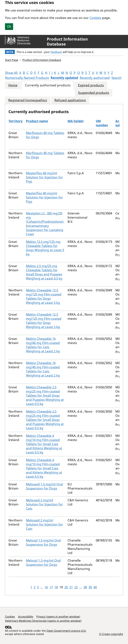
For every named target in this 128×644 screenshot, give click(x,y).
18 (56, 587)
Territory (16, 121)
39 (90, 587)
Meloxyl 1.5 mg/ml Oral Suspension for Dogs (43, 542)
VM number (102, 123)
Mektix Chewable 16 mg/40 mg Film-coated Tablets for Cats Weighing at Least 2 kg (43, 345)
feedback (56, 52)
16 (46, 587)
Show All (11, 73)
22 (76, 587)
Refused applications (70, 100)
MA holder (76, 121)
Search (116, 78)
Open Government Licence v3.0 (66, 631)
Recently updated (64, 78)
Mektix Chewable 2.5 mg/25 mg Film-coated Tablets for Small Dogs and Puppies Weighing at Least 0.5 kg (45, 396)
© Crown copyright (111, 634)
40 (95, 587)
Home (13, 85)
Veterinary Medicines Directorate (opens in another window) (43, 621)
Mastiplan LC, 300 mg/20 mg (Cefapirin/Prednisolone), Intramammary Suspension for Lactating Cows (45, 224)
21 (71, 587)
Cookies (95, 18)
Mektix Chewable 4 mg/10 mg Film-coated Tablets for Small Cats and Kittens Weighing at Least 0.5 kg (44, 444)
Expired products (91, 85)
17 (51, 587)
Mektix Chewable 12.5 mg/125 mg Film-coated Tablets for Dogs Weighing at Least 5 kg (44, 296)
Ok (9, 26)
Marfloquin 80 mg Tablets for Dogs (45, 135)
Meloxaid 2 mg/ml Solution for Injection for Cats (44, 504)
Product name (37, 121)
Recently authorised (95, 78)
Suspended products (94, 93)
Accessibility (26, 617)
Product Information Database (67, 42)
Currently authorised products (48, 85)
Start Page (12, 60)
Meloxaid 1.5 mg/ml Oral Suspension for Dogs (44, 486)
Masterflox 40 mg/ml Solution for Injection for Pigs (44, 177)
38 (85, 587)
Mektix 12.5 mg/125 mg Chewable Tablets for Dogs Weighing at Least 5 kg (45, 248)
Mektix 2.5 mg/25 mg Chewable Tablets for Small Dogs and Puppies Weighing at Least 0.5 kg (44, 272)
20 (66, 587)
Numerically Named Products (27, 78)
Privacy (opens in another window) (58, 617)
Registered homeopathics (28, 100)
